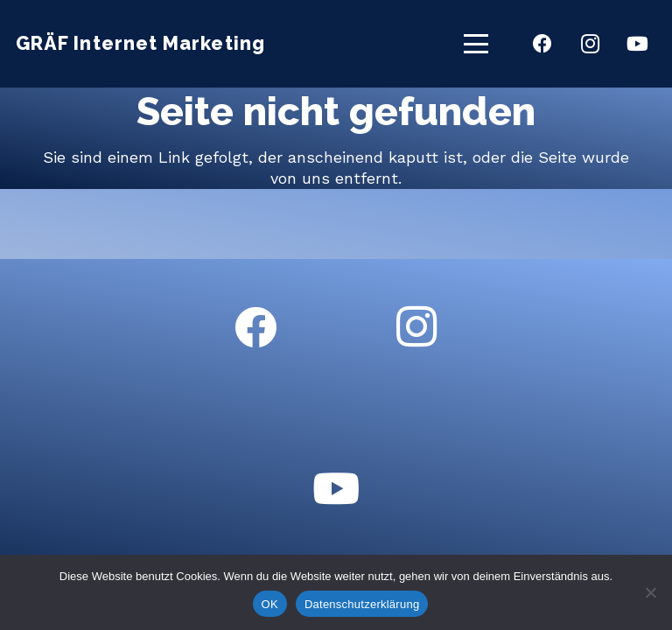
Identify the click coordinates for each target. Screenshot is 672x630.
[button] (476, 44)
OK (270, 604)
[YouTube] (637, 44)
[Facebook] (542, 44)
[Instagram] (590, 44)
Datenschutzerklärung (362, 604)
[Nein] (650, 592)
